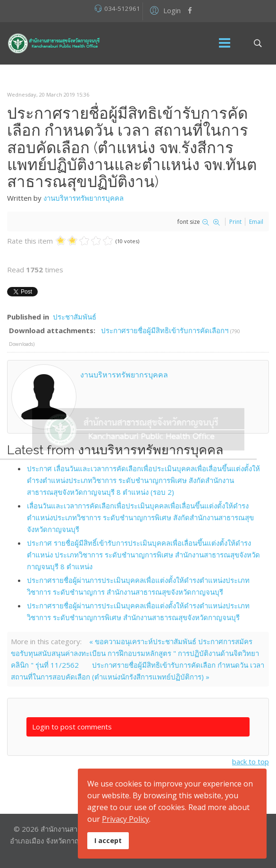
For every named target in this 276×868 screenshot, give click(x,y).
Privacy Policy (125, 819)
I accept (108, 840)
